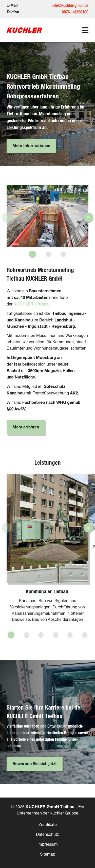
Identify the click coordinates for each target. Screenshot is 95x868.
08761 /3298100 (75, 12)
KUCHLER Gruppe (31, 304)
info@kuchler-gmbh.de (70, 6)
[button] (33, 254)
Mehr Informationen (31, 146)
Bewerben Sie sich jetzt (35, 764)
